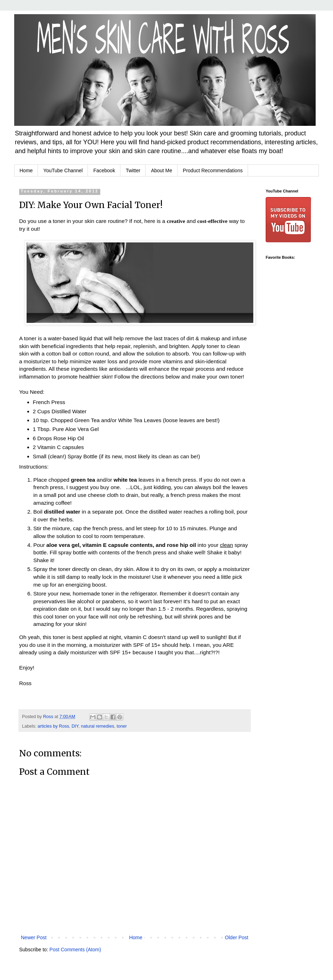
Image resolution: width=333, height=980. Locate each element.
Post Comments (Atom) (75, 950)
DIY (75, 726)
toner (122, 726)
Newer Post (34, 937)
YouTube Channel (63, 170)
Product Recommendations (213, 170)
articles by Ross (53, 726)
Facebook (104, 170)
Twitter (133, 170)
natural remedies (97, 726)
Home (26, 170)
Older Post (237, 937)
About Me (162, 170)
